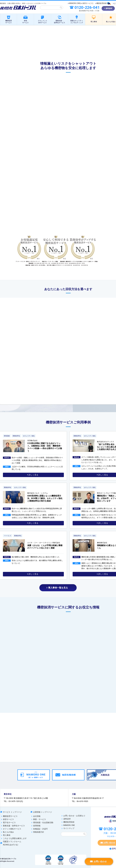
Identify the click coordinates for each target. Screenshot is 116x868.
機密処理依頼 (101, 3)
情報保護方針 (39, 832)
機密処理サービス (9, 22)
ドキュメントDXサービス (43, 22)
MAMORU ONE (69, 825)
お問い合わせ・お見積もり (74, 816)
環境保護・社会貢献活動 (43, 823)
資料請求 (67, 819)
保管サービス (25, 22)
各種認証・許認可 (40, 829)
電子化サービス (9, 823)
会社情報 (37, 816)
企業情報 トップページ (43, 812)
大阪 (74, 794)
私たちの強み (8, 832)
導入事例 (94, 22)
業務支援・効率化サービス (60, 22)
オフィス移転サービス (12, 829)
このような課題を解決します (15, 838)
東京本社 (8, 794)
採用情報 (37, 826)
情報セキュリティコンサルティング (77, 22)
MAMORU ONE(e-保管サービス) (81, 3)
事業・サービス (40, 819)
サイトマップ (69, 828)
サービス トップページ (12, 812)
